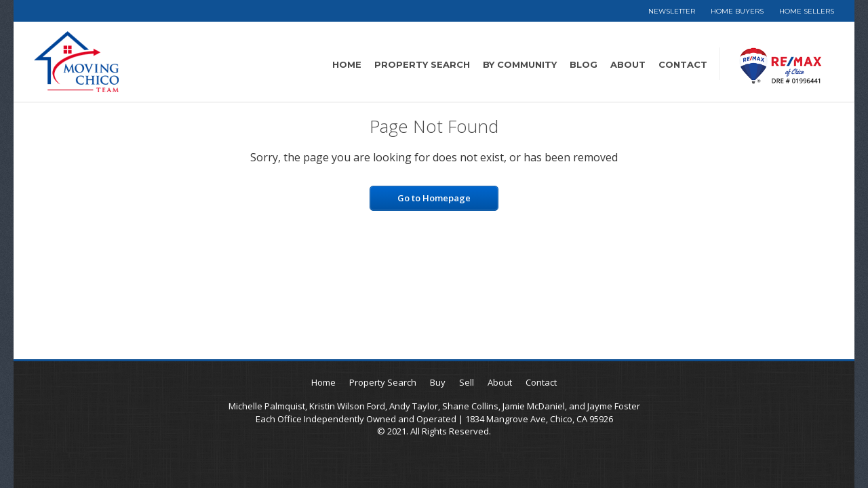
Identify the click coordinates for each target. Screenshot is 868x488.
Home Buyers (737, 11)
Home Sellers (807, 11)
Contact (683, 64)
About (628, 64)
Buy (438, 382)
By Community (520, 64)
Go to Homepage (434, 198)
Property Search (422, 64)
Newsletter (672, 11)
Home (347, 64)
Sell (467, 382)
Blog (584, 64)
